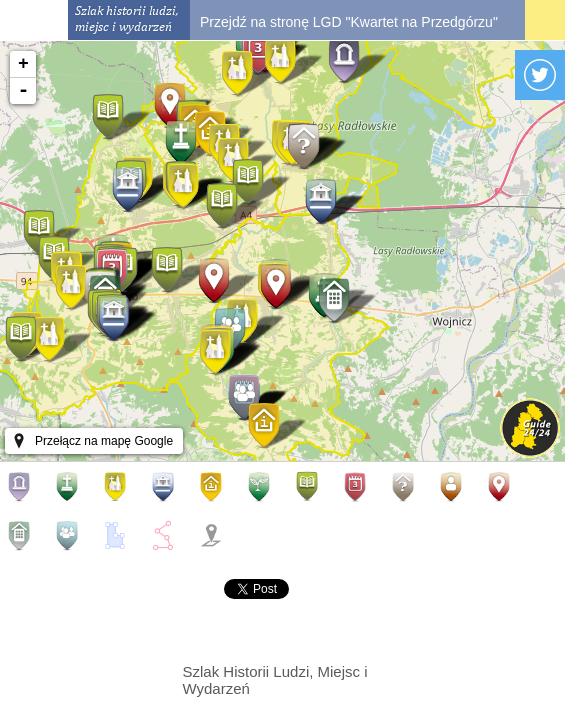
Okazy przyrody (263, 486)
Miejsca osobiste (455, 486)
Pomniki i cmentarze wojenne (71, 486)
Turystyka (215, 486)
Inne (406, 486)
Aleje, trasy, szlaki (167, 535)
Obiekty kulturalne (167, 486)
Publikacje (311, 486)
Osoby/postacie (503, 486)
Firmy (23, 535)
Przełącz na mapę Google (104, 441)
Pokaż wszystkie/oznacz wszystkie (215, 535)
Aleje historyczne (23, 486)
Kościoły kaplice (119, 486)
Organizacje (71, 535)
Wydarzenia (359, 486)
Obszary (119, 535)
